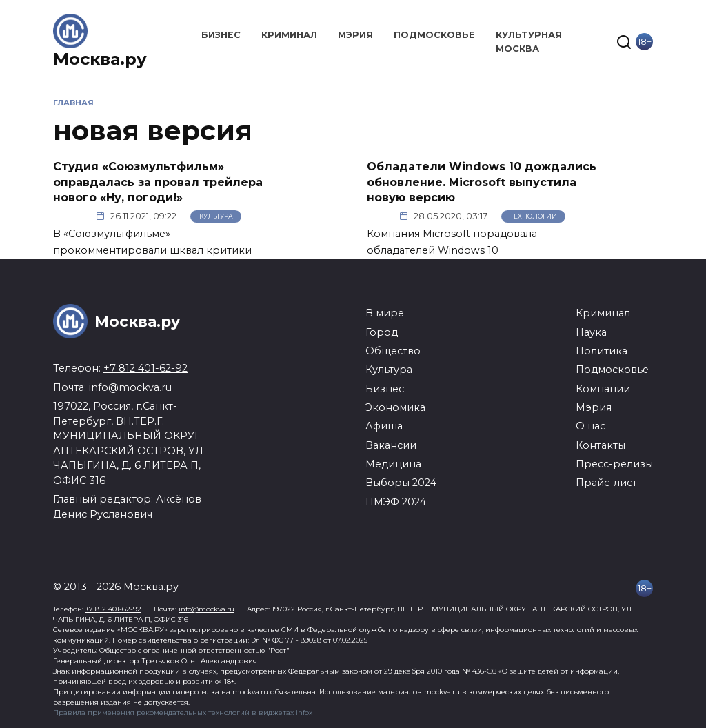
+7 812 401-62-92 (145, 368)
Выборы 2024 (401, 483)
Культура (216, 216)
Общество (393, 351)
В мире (385, 313)
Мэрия (355, 35)
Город (382, 332)
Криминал (289, 35)
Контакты (601, 445)
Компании (603, 389)
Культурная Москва (529, 41)
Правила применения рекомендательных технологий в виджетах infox (183, 712)
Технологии (534, 216)
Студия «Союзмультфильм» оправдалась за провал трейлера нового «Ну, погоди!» (158, 182)
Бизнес (221, 35)
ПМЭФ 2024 (396, 502)
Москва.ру (100, 59)
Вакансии (391, 445)
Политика (602, 351)
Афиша (384, 426)
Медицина (393, 464)
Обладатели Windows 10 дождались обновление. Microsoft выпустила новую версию (482, 182)
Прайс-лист (606, 483)
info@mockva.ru (130, 387)
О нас (591, 426)
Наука (591, 332)
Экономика (395, 407)
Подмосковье (434, 35)
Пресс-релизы (614, 464)
